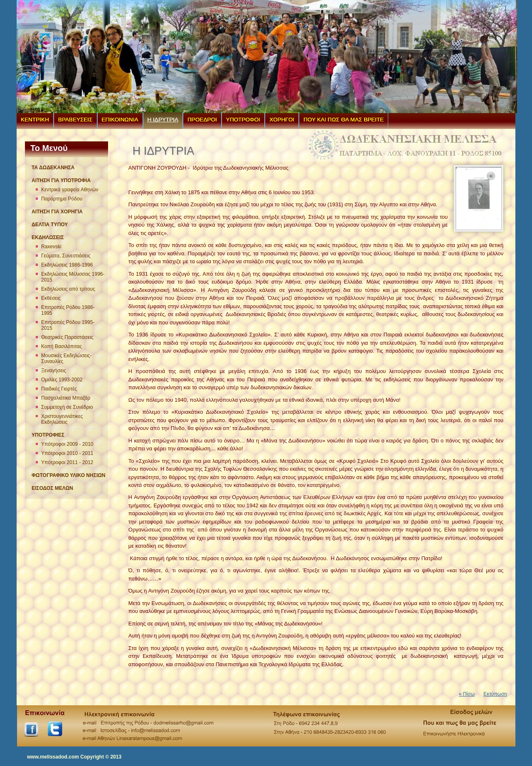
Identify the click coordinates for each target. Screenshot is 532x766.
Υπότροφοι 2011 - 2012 (67, 462)
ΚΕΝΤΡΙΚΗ (35, 120)
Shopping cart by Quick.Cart (471, 757)
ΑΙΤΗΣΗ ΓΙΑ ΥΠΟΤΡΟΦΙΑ (61, 180)
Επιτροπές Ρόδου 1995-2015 (68, 325)
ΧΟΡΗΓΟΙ (282, 120)
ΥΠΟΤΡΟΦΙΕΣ (48, 435)
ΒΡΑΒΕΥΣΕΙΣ (75, 120)
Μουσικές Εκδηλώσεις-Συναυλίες (66, 358)
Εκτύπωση (495, 694)
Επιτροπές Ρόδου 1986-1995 (68, 310)
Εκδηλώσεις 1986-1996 (67, 265)
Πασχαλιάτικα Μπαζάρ (66, 398)
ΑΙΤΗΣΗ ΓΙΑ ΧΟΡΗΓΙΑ (57, 212)
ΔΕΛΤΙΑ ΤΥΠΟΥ (50, 225)
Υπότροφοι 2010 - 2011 (67, 453)
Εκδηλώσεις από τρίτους (68, 289)
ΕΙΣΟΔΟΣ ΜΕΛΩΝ (52, 488)
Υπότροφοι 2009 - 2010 (67, 444)
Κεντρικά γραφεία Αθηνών (70, 190)
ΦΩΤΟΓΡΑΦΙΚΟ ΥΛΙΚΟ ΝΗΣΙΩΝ (69, 475)
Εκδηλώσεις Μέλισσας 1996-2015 (73, 277)
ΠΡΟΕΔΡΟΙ (202, 120)
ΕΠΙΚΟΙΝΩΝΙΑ (120, 120)
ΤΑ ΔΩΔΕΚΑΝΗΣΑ (53, 168)
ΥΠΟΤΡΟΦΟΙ (243, 120)
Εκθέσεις (51, 298)
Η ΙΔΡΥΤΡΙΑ (163, 120)
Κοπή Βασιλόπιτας (62, 346)
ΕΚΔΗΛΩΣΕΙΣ (48, 237)
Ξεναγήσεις (54, 371)
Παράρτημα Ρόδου (62, 199)
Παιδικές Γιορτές (59, 389)
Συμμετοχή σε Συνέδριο (67, 407)
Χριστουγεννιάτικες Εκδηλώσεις (62, 419)
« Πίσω (467, 694)
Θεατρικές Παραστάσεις (67, 337)
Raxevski (51, 247)
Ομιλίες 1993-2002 (62, 380)
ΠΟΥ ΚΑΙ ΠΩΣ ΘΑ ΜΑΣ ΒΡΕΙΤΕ (344, 120)
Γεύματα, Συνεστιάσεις (66, 256)
